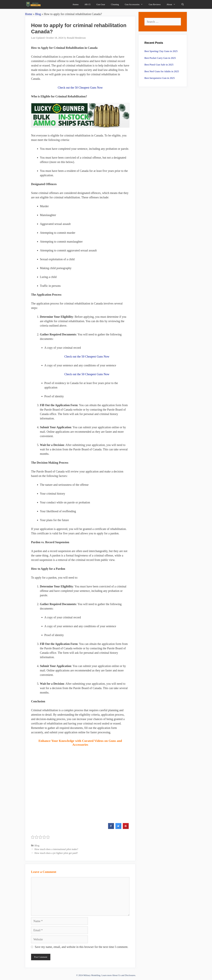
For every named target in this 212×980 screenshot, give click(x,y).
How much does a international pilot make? (56, 849)
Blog (38, 14)
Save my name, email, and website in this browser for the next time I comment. (81, 947)
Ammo (76, 4)
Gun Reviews (155, 4)
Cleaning (115, 4)
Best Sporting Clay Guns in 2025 (161, 51)
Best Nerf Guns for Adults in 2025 (162, 71)
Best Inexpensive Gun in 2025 (160, 78)
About (172, 4)
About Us (116, 975)
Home (29, 14)
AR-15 (88, 4)
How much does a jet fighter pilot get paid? (56, 853)
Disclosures (130, 975)
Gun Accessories (135, 4)
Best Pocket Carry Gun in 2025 (160, 58)
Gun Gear (101, 4)
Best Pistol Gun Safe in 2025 (159, 65)
